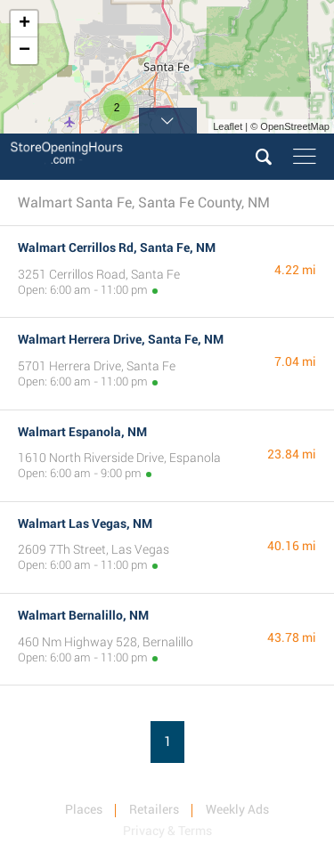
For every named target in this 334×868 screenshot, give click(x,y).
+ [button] (24, 24)
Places (84, 809)
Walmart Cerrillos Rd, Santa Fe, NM (117, 247)
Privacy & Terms (167, 831)
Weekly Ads (237, 809)
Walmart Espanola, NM (82, 432)
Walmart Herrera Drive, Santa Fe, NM (121, 339)
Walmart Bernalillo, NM (83, 615)
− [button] (24, 51)
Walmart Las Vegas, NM (85, 523)
